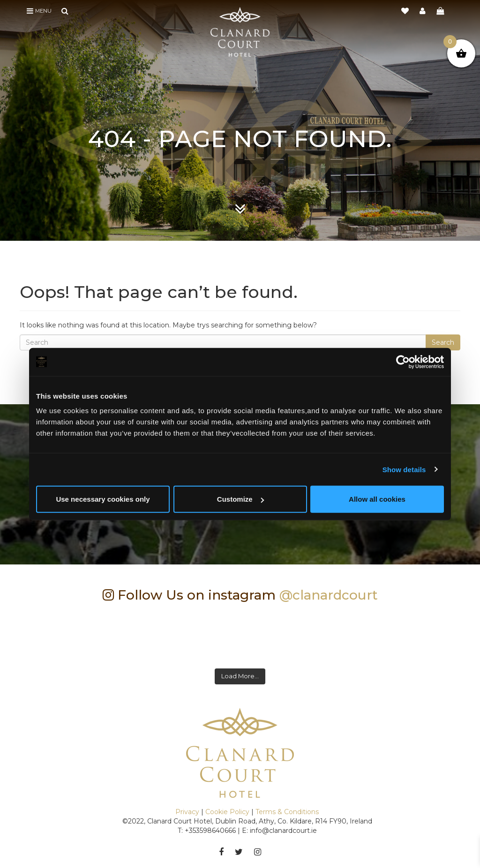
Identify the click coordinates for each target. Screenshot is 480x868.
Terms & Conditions (287, 812)
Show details (404, 469)
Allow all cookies (377, 499)
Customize (240, 499)
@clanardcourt (329, 595)
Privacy (187, 812)
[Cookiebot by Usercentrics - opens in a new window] (403, 362)
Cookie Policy (227, 812)
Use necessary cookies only (103, 499)
